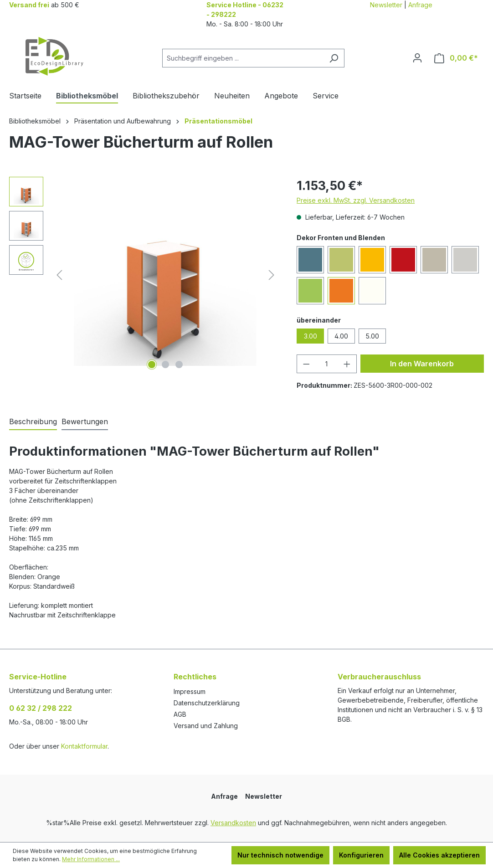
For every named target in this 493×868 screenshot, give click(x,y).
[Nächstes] (272, 275)
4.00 (341, 336)
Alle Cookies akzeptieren (439, 855)
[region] (144, 275)
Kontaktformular (84, 746)
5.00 (372, 336)
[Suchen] (334, 58)
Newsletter (386, 5)
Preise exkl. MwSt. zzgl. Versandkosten (356, 200)
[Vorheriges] (59, 275)
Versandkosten (233, 823)
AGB (180, 714)
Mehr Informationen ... (91, 859)
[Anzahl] (327, 364)
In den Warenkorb (422, 364)
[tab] (33, 422)
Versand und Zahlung (206, 726)
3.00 (311, 336)
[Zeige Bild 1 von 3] (152, 365)
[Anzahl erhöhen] (347, 364)
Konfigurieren (361, 855)
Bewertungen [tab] (85, 421)
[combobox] (243, 58)
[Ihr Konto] (417, 58)
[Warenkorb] (456, 58)
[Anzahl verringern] (306, 364)
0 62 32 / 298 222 (41, 708)
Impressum (190, 691)
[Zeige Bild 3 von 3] (179, 365)
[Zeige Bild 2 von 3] (165, 365)
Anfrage (420, 5)
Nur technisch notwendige (280, 855)
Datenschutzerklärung (207, 703)
